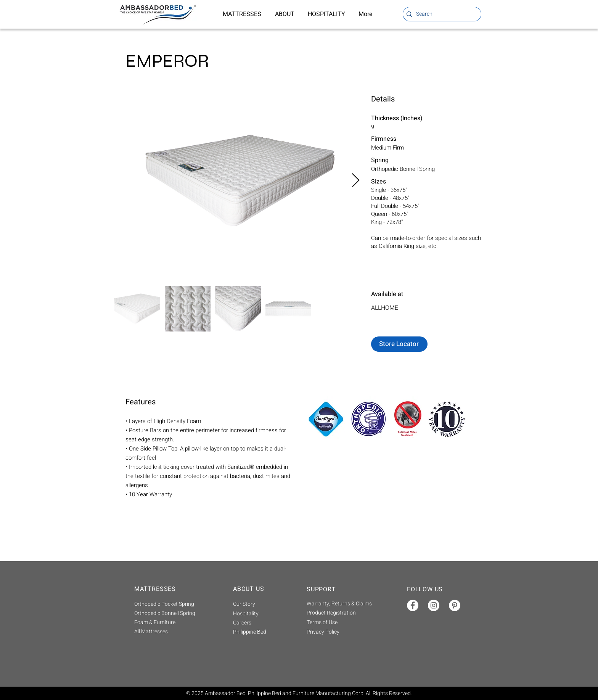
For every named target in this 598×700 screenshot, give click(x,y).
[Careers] (260, 623)
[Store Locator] (399, 344)
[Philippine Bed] (260, 632)
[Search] (440, 14)
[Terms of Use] (341, 622)
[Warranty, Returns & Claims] (341, 604)
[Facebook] (413, 605)
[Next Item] (356, 181)
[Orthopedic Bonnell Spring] (174, 613)
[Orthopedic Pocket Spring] (174, 604)
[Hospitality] (260, 614)
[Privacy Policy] (341, 632)
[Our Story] (260, 604)
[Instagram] (434, 605)
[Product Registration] (341, 613)
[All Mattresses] (174, 632)
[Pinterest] (455, 605)
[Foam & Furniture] (174, 623)
